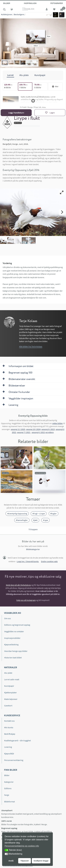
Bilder (7, 3)
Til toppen (33, 529)
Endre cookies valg (49, 561)
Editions (8, 788)
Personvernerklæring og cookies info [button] (22, 846)
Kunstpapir (9, 686)
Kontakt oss (9, 721)
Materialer (11, 667)
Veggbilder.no (13, 613)
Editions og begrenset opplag (17, 625)
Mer (55, 86)
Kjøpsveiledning (11, 644)
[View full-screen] (62, 193)
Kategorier (9, 782)
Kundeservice (12, 715)
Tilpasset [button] (25, 861)
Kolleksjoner (7, 14)
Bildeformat (10, 802)
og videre (49, 432)
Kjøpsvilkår (9, 754)
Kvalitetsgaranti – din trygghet (17, 740)
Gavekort (8, 706)
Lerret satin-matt (12, 679)
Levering (8, 747)
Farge (7, 795)
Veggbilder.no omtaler (14, 631)
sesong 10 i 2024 (33, 429)
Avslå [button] (11, 861)
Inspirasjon (30, 3)
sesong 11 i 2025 (18, 429)
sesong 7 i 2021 (24, 432)
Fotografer (57, 3)
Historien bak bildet (13, 658)
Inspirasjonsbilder (12, 638)
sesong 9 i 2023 (48, 429)
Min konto (9, 727)
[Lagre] (50, 113)
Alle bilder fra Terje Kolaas (31, 346)
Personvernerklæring (14, 760)
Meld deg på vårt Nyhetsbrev (18, 585)
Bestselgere (19, 14)
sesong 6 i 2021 (38, 432)
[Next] (62, 212)
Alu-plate (8, 673)
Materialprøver (11, 699)
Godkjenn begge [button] (41, 861)
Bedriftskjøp (10, 734)
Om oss (8, 618)
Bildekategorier (33, 549)
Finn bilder (11, 770)
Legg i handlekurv (16, 113)
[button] (6, 850)
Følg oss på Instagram (26, 600)
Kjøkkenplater (10, 692)
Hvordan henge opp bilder (16, 651)
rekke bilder (57, 423)
